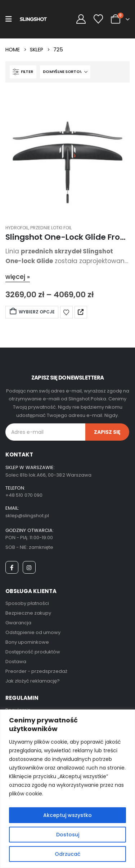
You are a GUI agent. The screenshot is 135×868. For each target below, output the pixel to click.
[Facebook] (12, 568)
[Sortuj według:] (65, 72)
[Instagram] (29, 568)
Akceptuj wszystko (67, 815)
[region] (67, 789)
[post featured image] (67, 152)
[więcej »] (18, 277)
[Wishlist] (98, 19)
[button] (23, 72)
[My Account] (81, 19)
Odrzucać (67, 854)
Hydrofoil (17, 228)
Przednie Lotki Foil (51, 228)
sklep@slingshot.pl (27, 516)
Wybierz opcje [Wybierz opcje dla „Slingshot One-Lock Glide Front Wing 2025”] (32, 312)
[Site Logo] (33, 19)
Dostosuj (68, 835)
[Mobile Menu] (9, 19)
